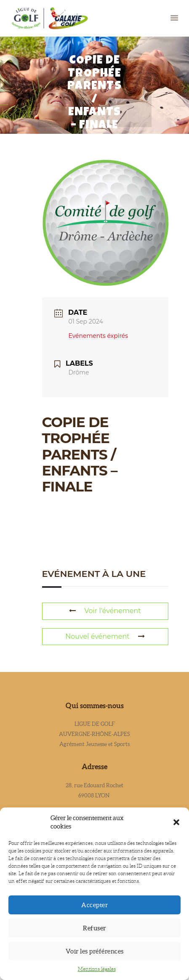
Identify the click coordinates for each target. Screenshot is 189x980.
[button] (176, 822)
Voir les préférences (95, 951)
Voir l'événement (105, 611)
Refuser (94, 928)
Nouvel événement (105, 636)
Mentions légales (97, 969)
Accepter (94, 905)
